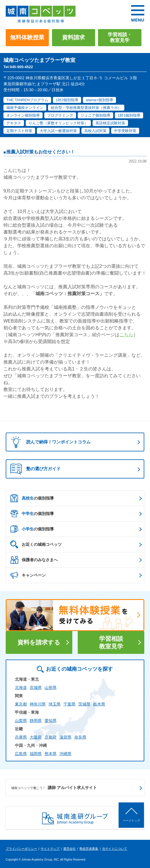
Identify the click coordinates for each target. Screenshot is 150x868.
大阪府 (36, 737)
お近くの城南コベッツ (36, 544)
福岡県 (36, 754)
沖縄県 (65, 754)
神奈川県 (38, 704)
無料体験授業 (27, 37)
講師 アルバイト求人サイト (54, 788)
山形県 (51, 687)
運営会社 (69, 849)
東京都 (21, 704)
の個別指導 (32, 498)
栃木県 (99, 704)
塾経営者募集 (89, 849)
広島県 (21, 754)
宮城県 (36, 687)
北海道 (21, 687)
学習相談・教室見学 (120, 37)
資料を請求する (39, 642)
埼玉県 (55, 704)
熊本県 (51, 754)
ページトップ (131, 821)
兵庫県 (21, 737)
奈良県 (80, 737)
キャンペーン (28, 575)
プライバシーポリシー (21, 849)
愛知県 (51, 721)
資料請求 (73, 37)
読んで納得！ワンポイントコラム (49, 442)
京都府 (51, 737)
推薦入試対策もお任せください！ (41, 152)
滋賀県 (65, 737)
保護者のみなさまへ (34, 560)
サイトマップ (50, 849)
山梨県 (21, 721)
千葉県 (69, 704)
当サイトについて (115, 849)
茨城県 (84, 704)
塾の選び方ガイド (35, 469)
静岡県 (36, 721)
